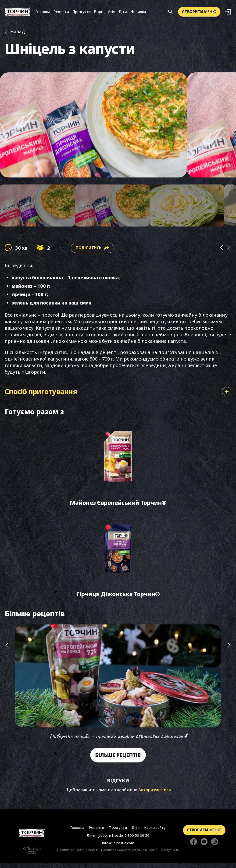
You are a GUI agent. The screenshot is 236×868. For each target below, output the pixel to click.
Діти (123, 12)
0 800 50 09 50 (137, 840)
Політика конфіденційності (77, 854)
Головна (43, 12)
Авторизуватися (155, 794)
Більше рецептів (118, 760)
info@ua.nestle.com (118, 847)
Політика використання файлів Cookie (129, 854)
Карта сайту (154, 832)
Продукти (81, 12)
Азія (112, 12)
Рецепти (61, 12)
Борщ (99, 12)
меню (199, 12)
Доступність (170, 854)
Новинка (138, 12)
